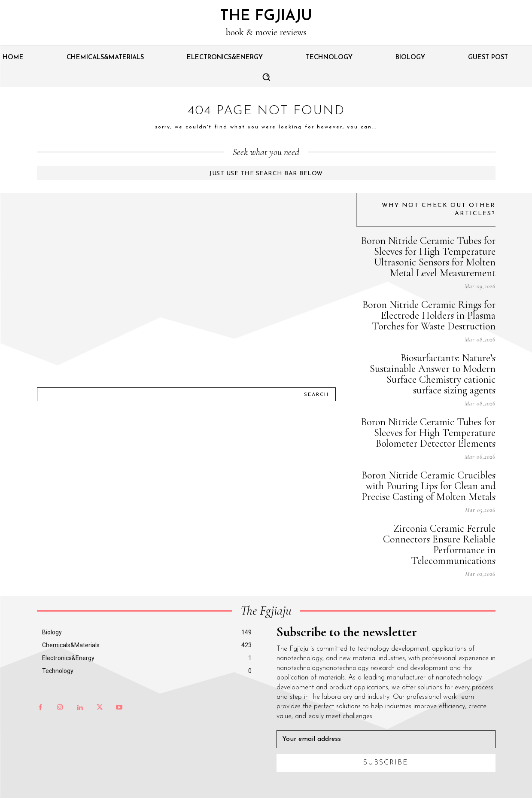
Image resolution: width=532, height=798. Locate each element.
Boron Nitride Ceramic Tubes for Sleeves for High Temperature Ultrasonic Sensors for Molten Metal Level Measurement (428, 257)
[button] (266, 77)
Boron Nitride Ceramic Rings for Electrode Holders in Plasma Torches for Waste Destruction (429, 315)
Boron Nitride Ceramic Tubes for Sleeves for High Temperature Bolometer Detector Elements (428, 433)
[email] (386, 739)
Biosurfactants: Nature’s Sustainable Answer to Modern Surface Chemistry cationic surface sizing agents (433, 374)
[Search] (316, 394)
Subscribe (386, 763)
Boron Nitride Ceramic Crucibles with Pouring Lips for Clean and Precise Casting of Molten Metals (429, 486)
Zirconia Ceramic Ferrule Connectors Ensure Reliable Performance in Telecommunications (439, 545)
